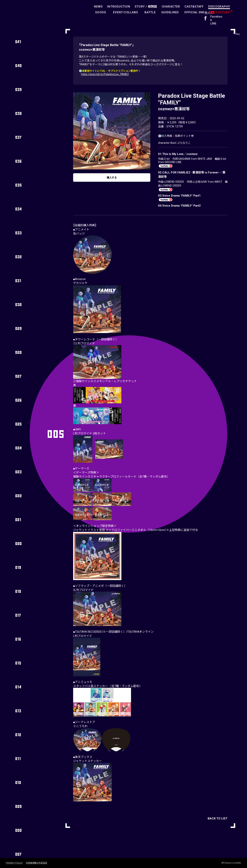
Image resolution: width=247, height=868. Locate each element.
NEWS (98, 7)
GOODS (101, 12)
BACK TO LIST (218, 820)
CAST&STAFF (194, 7)
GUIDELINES (170, 12)
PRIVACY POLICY (14, 863)
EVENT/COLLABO (126, 12)
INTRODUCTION (119, 7)
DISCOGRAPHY (219, 7)
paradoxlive (23, 11)
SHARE (239, 9)
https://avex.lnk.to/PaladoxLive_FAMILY (105, 74)
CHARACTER (171, 7)
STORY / (146, 7)
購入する (112, 179)
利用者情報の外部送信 (36, 863)
